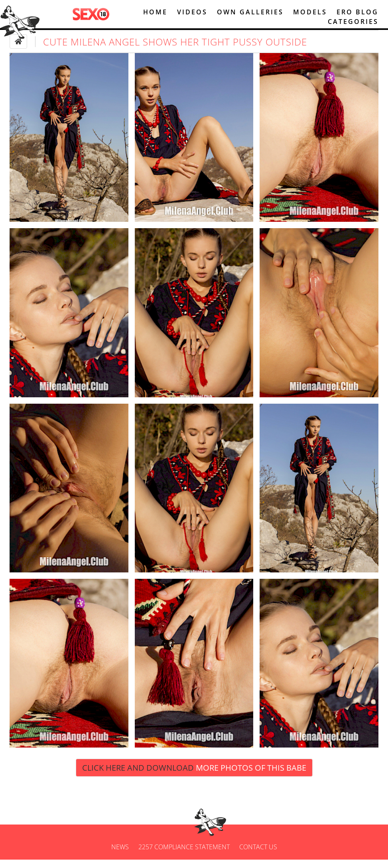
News (120, 855)
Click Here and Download (194, 776)
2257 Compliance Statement (184, 855)
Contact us (258, 855)
